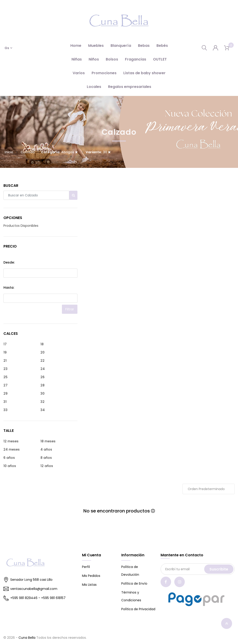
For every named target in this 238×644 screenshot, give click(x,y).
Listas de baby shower (144, 73)
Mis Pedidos (91, 576)
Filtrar (70, 309)
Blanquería (121, 46)
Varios (79, 73)
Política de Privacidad (138, 609)
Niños (94, 59)
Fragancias (136, 59)
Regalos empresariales (130, 87)
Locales (94, 87)
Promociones (104, 73)
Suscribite (219, 569)
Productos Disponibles (21, 226)
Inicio (9, 152)
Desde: (9, 262)
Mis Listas (89, 585)
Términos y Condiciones (131, 596)
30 (98, 152)
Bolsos (112, 59)
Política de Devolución (130, 571)
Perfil (86, 567)
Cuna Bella (27, 638)
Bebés (162, 46)
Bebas (144, 46)
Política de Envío (134, 583)
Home (76, 46)
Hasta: (9, 288)
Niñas (77, 59)
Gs (7, 48)
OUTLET (160, 59)
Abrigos (59, 152)
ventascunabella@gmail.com (30, 589)
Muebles (96, 46)
